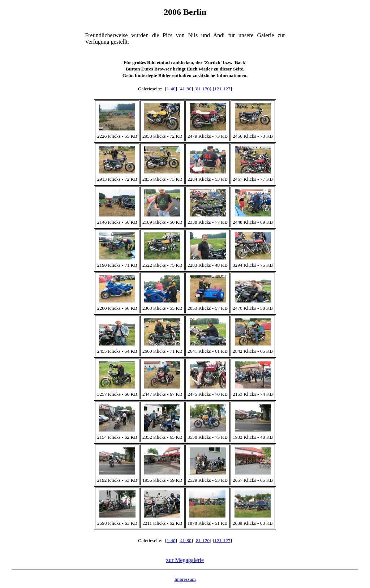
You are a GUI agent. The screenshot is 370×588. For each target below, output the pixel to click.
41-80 (186, 89)
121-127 (222, 89)
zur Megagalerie (185, 560)
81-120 (203, 89)
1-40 (171, 89)
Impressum (185, 579)
